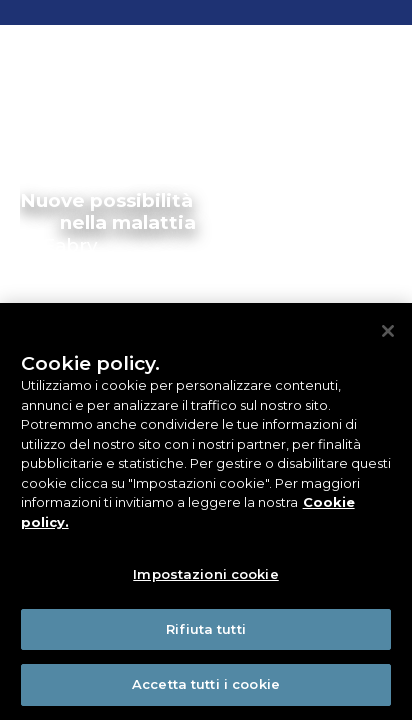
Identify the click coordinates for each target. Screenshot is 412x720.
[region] (206, 511)
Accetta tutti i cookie (206, 684)
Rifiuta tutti (206, 629)
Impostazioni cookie (205, 574)
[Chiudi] (388, 331)
